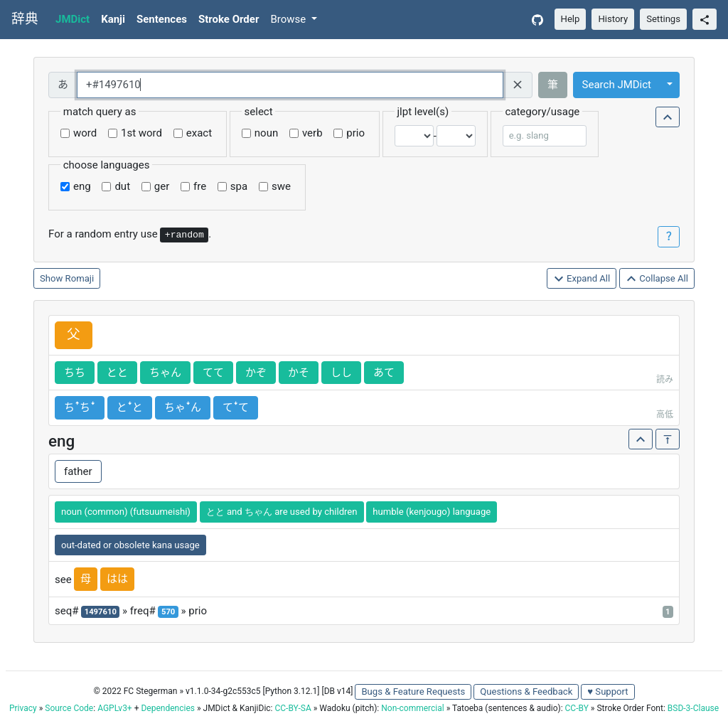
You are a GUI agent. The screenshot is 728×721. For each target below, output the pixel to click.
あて (384, 373)
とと (117, 373)
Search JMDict (617, 85)
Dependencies (167, 708)
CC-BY (577, 708)
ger (162, 186)
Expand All (582, 279)
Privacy (23, 708)
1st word (141, 133)
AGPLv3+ (115, 708)
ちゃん (165, 373)
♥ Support (607, 691)
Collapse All (657, 279)
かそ (299, 373)
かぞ (256, 373)
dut (122, 186)
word (85, 133)
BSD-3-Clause (693, 708)
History (613, 19)
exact (199, 133)
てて (213, 373)
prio (355, 133)
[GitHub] (537, 20)
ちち (75, 373)
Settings (663, 19)
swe (281, 186)
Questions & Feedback (526, 691)
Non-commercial (412, 708)
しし (341, 373)
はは (117, 579)
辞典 (25, 19)
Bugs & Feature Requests (413, 691)
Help (571, 19)
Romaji (80, 278)
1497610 (101, 612)
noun (266, 133)
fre (200, 186)
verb (312, 133)
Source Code (69, 708)
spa (239, 186)
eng (82, 186)
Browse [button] (289, 19)
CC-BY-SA (293, 708)
